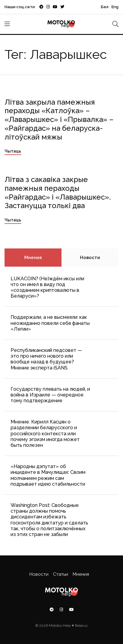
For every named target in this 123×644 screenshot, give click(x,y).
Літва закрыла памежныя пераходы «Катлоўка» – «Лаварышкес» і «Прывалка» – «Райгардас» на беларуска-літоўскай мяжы (59, 120)
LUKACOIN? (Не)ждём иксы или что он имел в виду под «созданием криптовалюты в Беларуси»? (47, 287)
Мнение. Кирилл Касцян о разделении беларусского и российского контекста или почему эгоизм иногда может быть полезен (45, 433)
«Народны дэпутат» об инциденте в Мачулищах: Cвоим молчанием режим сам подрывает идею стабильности (48, 475)
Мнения (33, 258)
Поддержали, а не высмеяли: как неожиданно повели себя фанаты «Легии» (50, 323)
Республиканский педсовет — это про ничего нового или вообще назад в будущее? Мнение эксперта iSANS (46, 359)
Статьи (61, 574)
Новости (90, 258)
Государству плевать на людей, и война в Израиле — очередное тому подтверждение (50, 395)
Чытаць (13, 151)
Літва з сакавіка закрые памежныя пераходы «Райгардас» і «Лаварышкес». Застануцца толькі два (58, 192)
